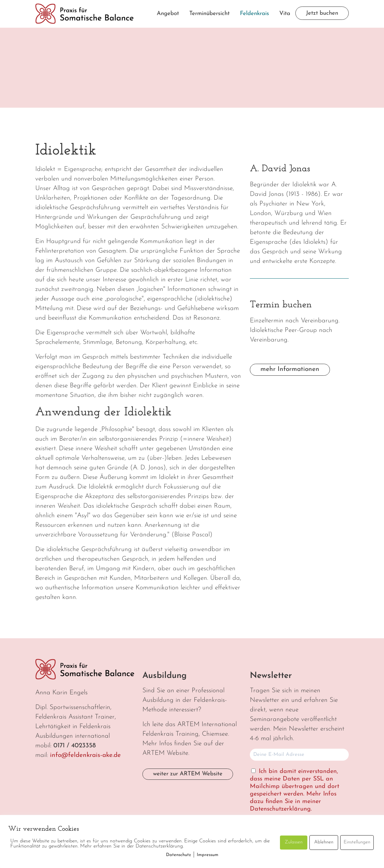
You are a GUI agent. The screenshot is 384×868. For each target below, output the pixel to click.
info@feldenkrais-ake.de (85, 755)
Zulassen (294, 842)
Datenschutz (178, 855)
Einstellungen (357, 842)
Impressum (208, 855)
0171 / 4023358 (75, 746)
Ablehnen (324, 842)
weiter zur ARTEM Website (188, 774)
